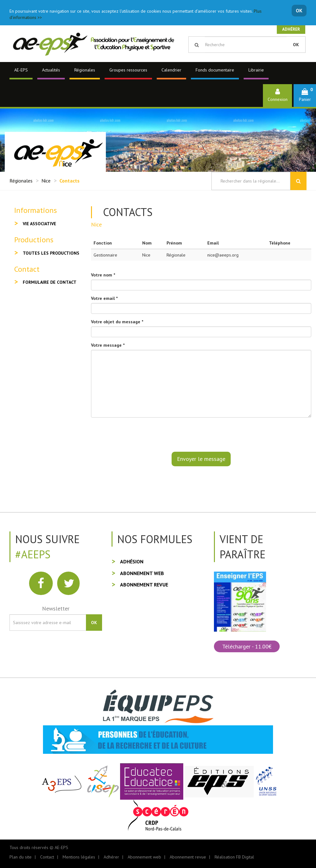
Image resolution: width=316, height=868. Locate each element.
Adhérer (291, 29)
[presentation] (139, 435)
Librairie (256, 70)
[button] (305, 95)
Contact (47, 857)
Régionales (85, 70)
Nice (46, 181)
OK (299, 10)
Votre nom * (103, 275)
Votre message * (108, 345)
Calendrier (171, 70)
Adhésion (132, 561)
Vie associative (39, 224)
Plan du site (21, 857)
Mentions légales (79, 857)
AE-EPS (21, 70)
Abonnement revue (144, 585)
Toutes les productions (51, 253)
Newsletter (56, 608)
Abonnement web (142, 573)
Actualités (51, 70)
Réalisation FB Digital (234, 857)
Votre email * (104, 298)
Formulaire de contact (50, 282)
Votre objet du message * (117, 322)
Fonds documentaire (215, 70)
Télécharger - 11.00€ (247, 646)
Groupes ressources (128, 70)
